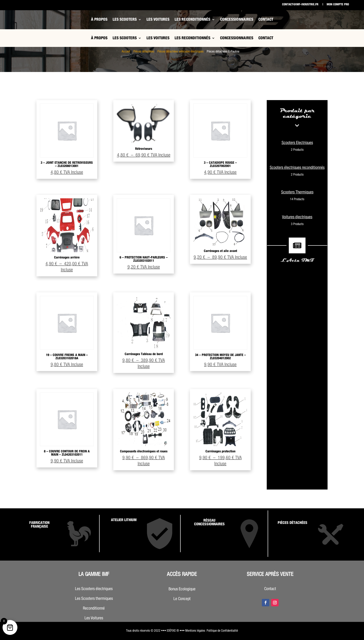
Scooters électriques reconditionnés (297, 172)
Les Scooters (125, 20)
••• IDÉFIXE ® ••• (173, 631)
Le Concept (182, 599)
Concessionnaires (237, 20)
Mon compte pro (337, 5)
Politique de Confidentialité (222, 631)
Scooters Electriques (297, 147)
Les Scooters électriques (94, 589)
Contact (266, 20)
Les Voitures (158, 20)
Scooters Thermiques (297, 196)
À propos (99, 20)
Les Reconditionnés (192, 20)
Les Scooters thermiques (94, 599)
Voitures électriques (297, 221)
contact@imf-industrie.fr (300, 5)
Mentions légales (195, 631)
